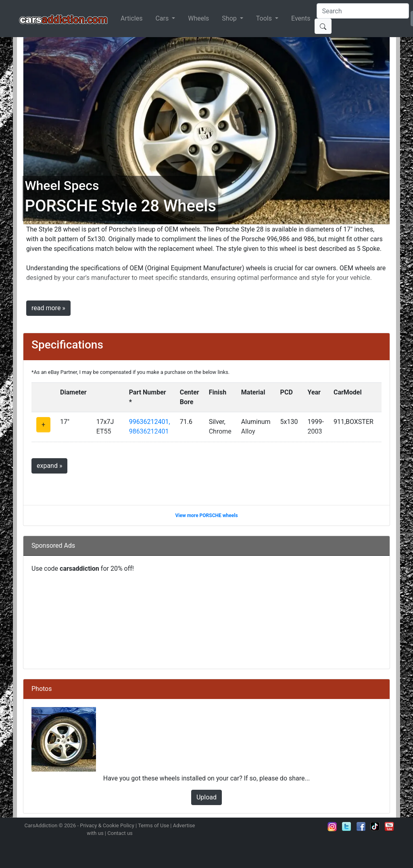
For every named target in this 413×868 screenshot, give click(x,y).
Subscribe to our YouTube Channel (389, 826)
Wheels (198, 18)
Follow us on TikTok (375, 826)
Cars (163, 18)
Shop (230, 18)
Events (301, 18)
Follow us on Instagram (332, 826)
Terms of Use (153, 825)
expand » (49, 466)
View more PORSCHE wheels (206, 515)
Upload (206, 797)
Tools (265, 18)
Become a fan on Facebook (361, 826)
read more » (48, 308)
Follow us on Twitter (346, 826)
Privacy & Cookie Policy (107, 825)
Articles (131, 18)
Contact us (120, 833)
